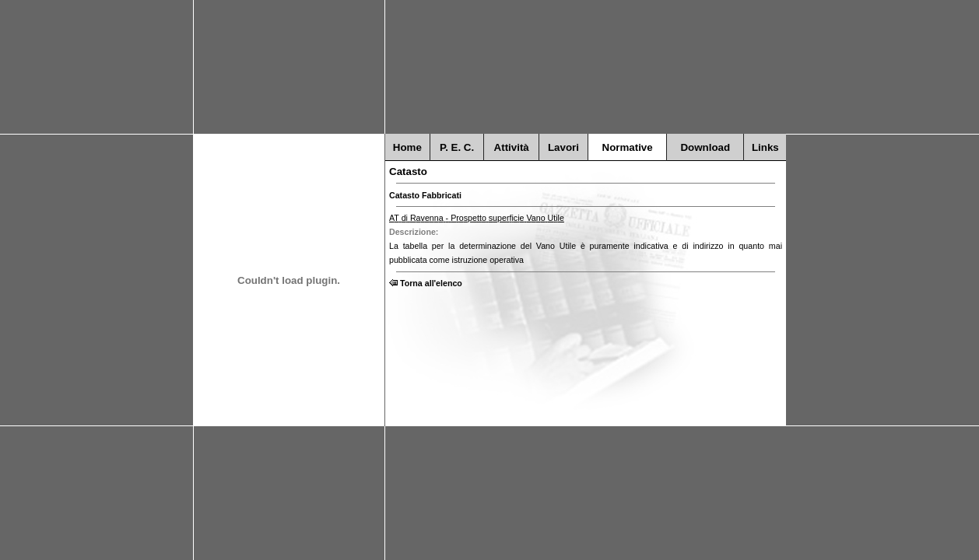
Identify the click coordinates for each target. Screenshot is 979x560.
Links (765, 147)
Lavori (563, 147)
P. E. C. (457, 147)
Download (705, 147)
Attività (512, 147)
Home (407, 147)
